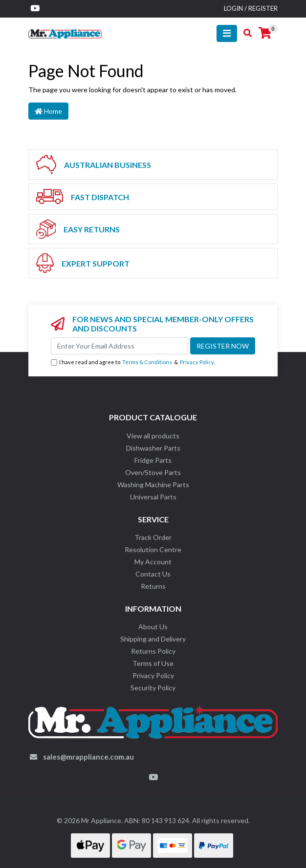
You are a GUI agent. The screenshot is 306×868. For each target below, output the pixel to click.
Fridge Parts (153, 460)
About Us (153, 627)
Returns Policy (153, 651)
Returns (153, 586)
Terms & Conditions (147, 362)
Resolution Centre (153, 549)
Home (48, 111)
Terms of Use (153, 663)
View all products (153, 436)
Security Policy (153, 688)
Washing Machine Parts (153, 485)
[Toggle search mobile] (245, 33)
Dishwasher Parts (153, 448)
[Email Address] (120, 346)
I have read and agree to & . (133, 362)
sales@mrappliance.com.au (88, 757)
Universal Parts (153, 497)
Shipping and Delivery (153, 639)
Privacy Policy (197, 362)
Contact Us (153, 574)
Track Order (153, 537)
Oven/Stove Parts (153, 472)
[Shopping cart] (265, 33)
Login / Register (251, 8)
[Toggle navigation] (227, 33)
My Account (153, 562)
